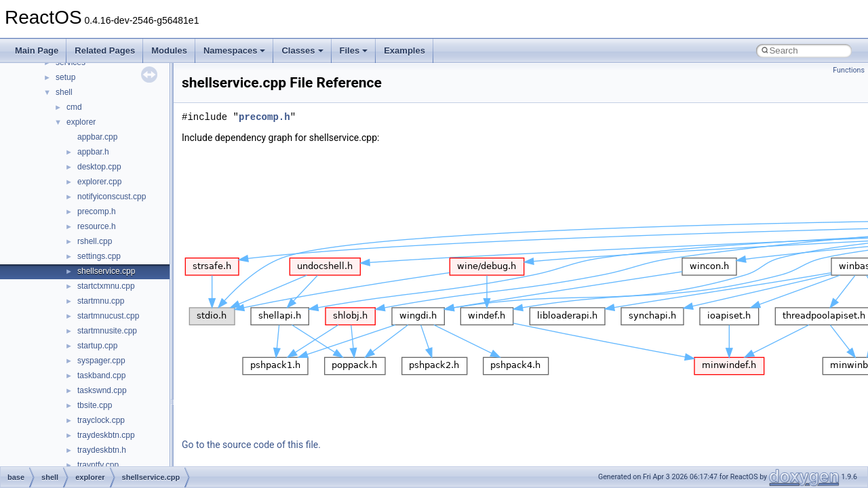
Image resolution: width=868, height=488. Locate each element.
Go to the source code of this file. (251, 445)
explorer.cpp (99, 182)
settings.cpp (99, 256)
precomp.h (97, 211)
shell (64, 92)
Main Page (37, 50)
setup (65, 77)
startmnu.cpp (101, 301)
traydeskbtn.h (102, 450)
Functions (849, 70)
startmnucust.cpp (108, 316)
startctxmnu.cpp (106, 286)
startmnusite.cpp (107, 331)
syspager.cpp (101, 361)
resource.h (97, 226)
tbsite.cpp (95, 405)
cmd (74, 107)
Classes (302, 50)
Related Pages (105, 50)
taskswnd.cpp (102, 390)
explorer (81, 122)
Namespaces (235, 50)
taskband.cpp (101, 375)
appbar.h (93, 152)
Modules (169, 50)
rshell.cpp (95, 241)
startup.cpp (97, 346)
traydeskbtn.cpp (106, 435)
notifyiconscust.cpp (112, 197)
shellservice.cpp (106, 271)
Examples (405, 50)
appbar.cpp (97, 137)
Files (354, 50)
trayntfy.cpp (98, 465)
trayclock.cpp (101, 420)
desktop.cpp (99, 167)
